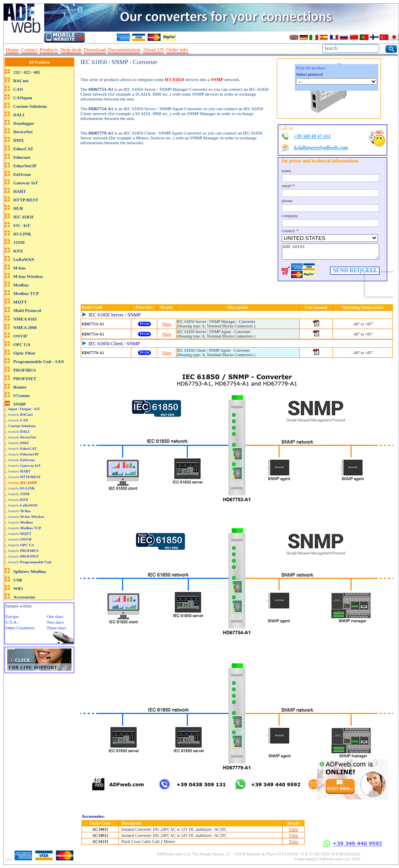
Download (95, 50)
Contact (29, 50)
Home (13, 50)
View (167, 324)
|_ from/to (19, 415)
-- (193, 50)
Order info (177, 50)
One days (55, 616)
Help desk (71, 50)
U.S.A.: (12, 622)
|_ (23, 409)
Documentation (124, 50)
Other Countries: (20, 628)
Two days (55, 622)
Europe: (12, 616)
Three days (57, 628)
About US (153, 50)
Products (49, 50)
